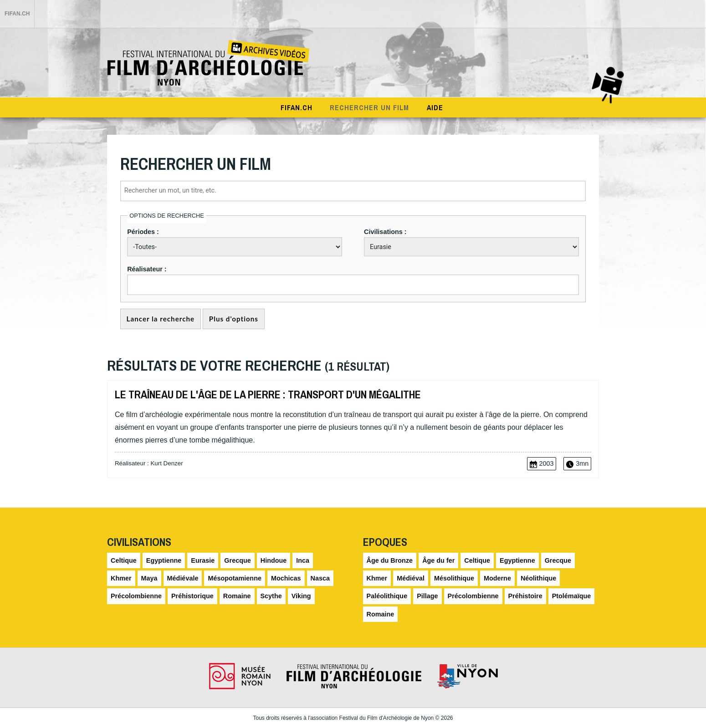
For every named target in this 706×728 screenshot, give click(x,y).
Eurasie (203, 560)
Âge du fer (438, 560)
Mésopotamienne (235, 578)
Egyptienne (164, 560)
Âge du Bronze (390, 560)
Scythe (271, 596)
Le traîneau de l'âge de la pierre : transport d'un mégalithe (268, 394)
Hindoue (274, 560)
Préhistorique (192, 596)
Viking (301, 596)
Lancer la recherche (161, 319)
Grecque (237, 560)
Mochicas (286, 578)
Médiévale (183, 578)
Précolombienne (136, 596)
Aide (435, 107)
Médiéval (411, 578)
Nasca (320, 578)
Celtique (124, 560)
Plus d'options (234, 319)
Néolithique (538, 578)
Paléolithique (387, 596)
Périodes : (143, 232)
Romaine (237, 596)
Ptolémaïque (572, 596)
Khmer (121, 578)
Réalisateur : (147, 269)
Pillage (427, 596)
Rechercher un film (369, 107)
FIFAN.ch (17, 14)
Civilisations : (385, 232)
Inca (303, 560)
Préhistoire (525, 596)
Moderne (497, 578)
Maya (149, 578)
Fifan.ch (297, 107)
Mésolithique (454, 578)
